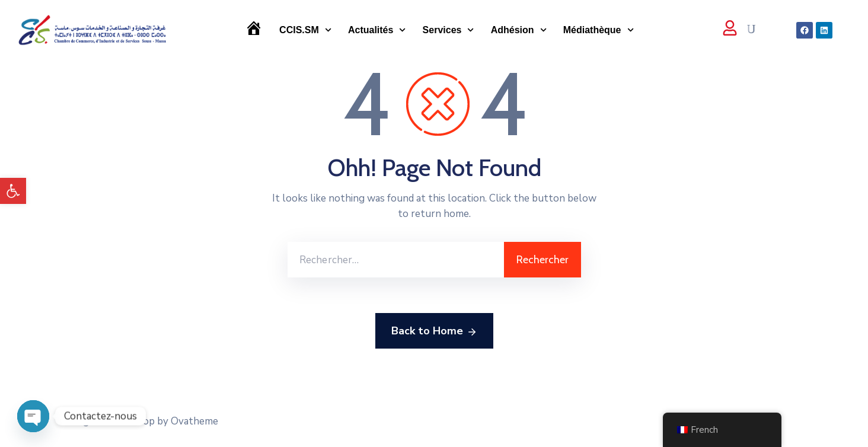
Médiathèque (599, 30)
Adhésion (519, 30)
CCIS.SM (305, 30)
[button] (13, 191)
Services (449, 30)
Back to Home (434, 331)
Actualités (377, 30)
